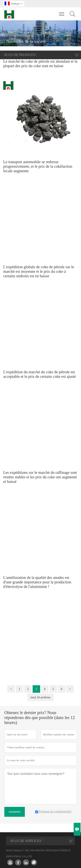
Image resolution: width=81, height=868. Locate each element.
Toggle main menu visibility (62, 12)
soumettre (15, 812)
